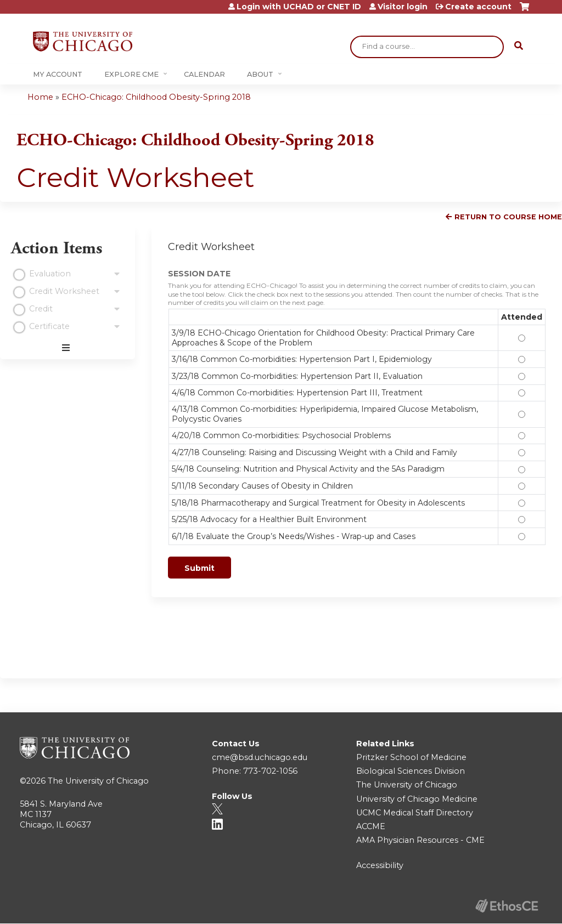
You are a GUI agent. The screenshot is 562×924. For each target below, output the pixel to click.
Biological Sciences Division (411, 771)
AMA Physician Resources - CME (420, 840)
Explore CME (131, 74)
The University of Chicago (98, 781)
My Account (58, 74)
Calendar (204, 74)
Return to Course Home (508, 217)
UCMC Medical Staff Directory (415, 813)
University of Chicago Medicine (417, 799)
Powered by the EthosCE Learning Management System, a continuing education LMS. (507, 906)
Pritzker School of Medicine (411, 757)
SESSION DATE (199, 274)
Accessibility (380, 865)
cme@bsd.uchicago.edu (260, 757)
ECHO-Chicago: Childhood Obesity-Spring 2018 (156, 97)
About (260, 74)
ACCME (371, 826)
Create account (478, 7)
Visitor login (403, 7)
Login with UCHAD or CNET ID (299, 7)
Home (40, 97)
